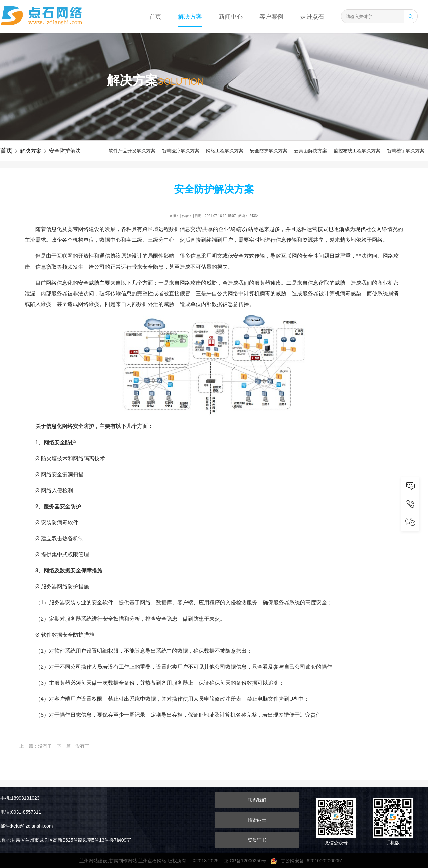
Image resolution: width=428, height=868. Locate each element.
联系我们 (257, 800)
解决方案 (190, 17)
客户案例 (271, 17)
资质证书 (257, 840)
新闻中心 (231, 17)
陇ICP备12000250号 (247, 861)
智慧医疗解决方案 (181, 151)
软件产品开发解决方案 (132, 151)
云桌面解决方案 (310, 151)
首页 (155, 17)
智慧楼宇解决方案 (406, 151)
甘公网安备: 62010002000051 (309, 861)
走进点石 (312, 17)
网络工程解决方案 (225, 151)
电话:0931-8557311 (21, 812)
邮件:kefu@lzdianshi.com (27, 826)
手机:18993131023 (20, 798)
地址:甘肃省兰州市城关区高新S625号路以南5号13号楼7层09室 (66, 840)
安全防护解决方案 (67, 151)
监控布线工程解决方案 (357, 151)
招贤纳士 (257, 820)
